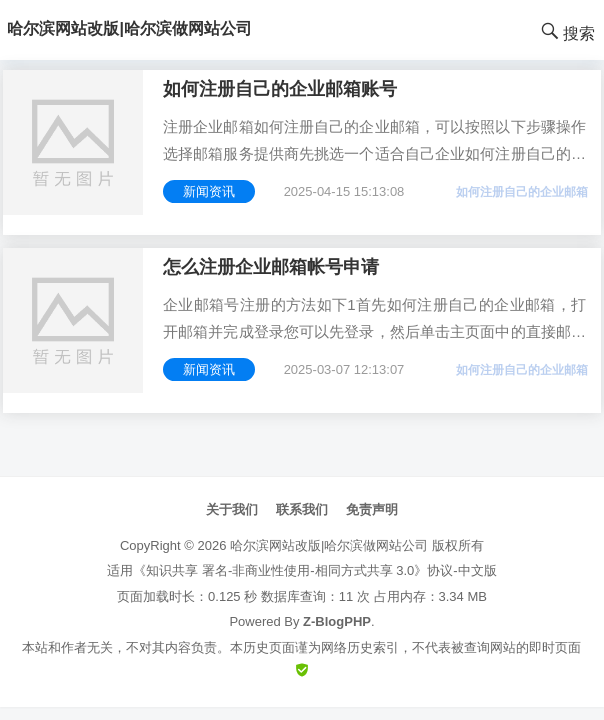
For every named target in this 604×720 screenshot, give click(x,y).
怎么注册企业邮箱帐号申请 (271, 267)
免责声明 (372, 509)
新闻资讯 (209, 191)
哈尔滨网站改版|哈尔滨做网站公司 (329, 545)
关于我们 (232, 509)
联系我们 (302, 509)
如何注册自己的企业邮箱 (522, 192)
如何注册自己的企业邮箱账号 (280, 89)
